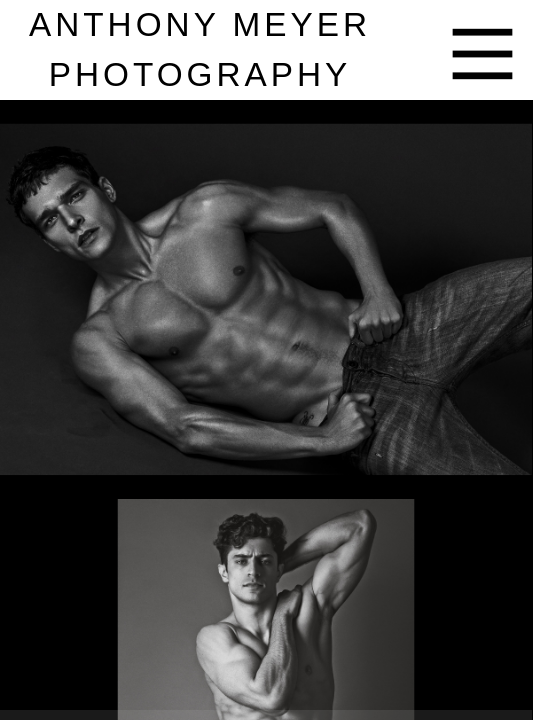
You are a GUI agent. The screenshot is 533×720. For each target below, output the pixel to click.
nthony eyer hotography (200, 49)
